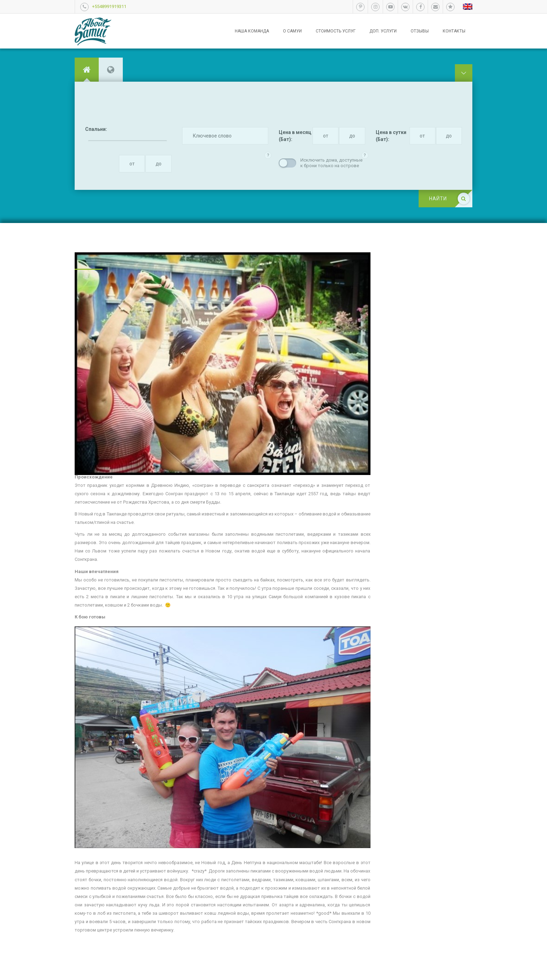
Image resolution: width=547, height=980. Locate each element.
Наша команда (252, 31)
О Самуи (292, 31)
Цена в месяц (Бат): (295, 136)
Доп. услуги (383, 31)
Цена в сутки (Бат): (391, 136)
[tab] (87, 70)
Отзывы (420, 31)
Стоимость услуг (336, 31)
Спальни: (96, 129)
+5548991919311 (109, 6)
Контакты (454, 31)
